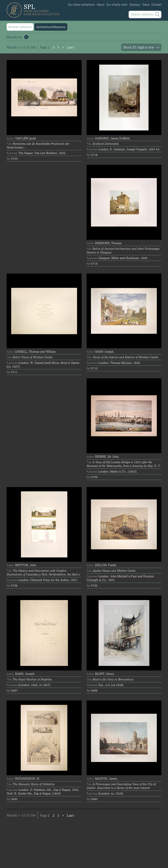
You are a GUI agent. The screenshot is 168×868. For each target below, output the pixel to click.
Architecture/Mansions (51, 27)
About (101, 5)
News (146, 5)
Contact (156, 5)
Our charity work (117, 5)
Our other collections (81, 5)
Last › (71, 47)
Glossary (135, 5)
